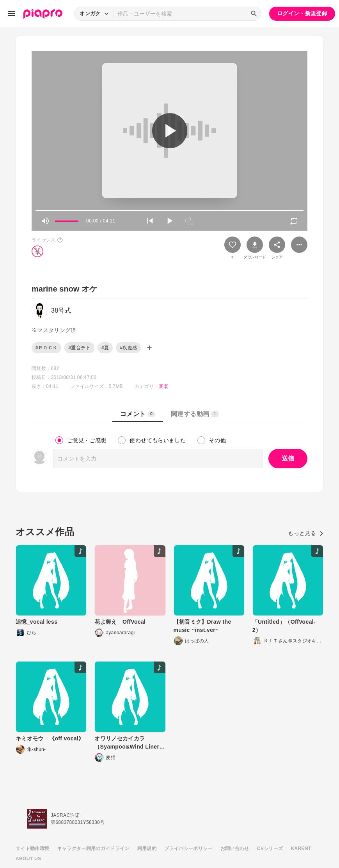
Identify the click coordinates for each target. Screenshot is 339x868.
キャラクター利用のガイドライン (93, 848)
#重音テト (79, 348)
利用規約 (147, 848)
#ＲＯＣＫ (46, 348)
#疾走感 (128, 348)
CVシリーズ (270, 848)
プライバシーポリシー (188, 848)
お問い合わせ (235, 848)
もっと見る (306, 533)
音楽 (164, 386)
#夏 (105, 348)
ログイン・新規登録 (302, 13)
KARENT (301, 848)
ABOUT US (28, 859)
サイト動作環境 (32, 848)
